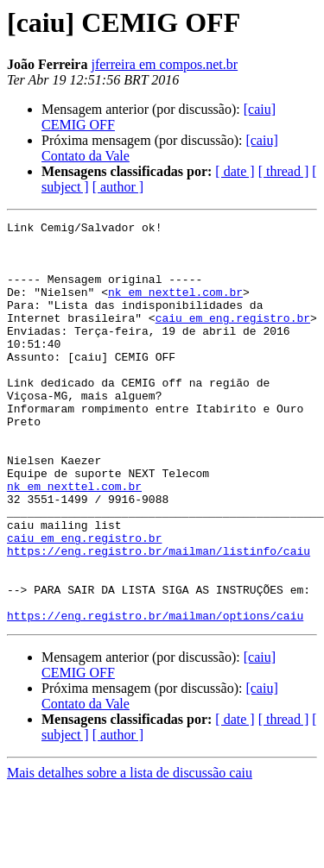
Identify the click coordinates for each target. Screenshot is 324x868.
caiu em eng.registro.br (233, 338)
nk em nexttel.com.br (175, 307)
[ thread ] (284, 171)
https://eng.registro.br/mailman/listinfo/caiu (159, 618)
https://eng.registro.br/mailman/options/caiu (155, 695)
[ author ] (118, 187)
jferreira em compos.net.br (164, 64)
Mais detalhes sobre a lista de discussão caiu (130, 853)
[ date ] (235, 171)
